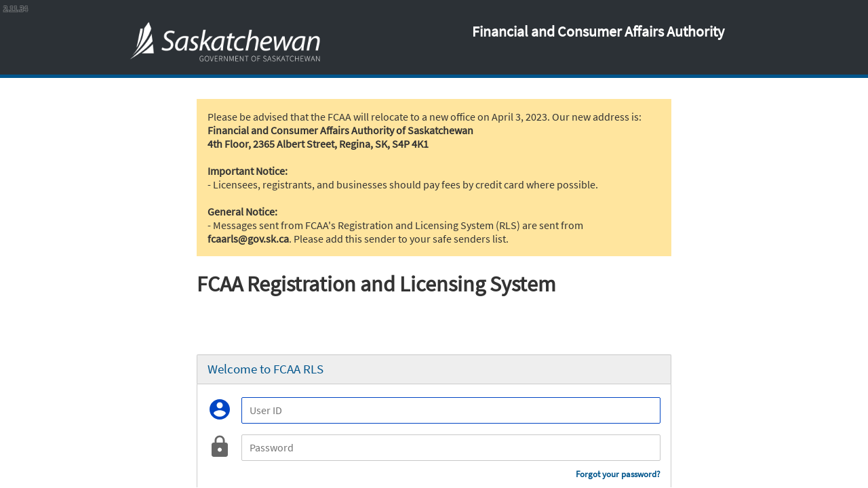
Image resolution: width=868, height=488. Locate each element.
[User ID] (451, 410)
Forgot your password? (618, 474)
